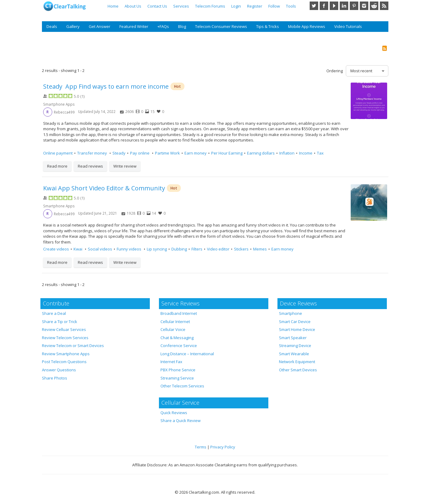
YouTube (334, 6)
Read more (57, 166)
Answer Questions (59, 370)
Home (113, 6)
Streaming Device (295, 346)
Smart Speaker (293, 338)
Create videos (56, 249)
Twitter (314, 6)
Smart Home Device (297, 329)
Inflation (287, 153)
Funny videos (129, 249)
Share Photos (55, 378)
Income (306, 153)
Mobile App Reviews (307, 26)
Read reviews (90, 166)
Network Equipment (297, 362)
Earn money (196, 153)
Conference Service (179, 346)
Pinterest (354, 6)
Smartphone (291, 313)
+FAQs (163, 26)
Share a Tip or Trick (60, 322)
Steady (119, 153)
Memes (260, 249)
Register (255, 6)
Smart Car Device (295, 322)
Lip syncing (157, 249)
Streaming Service (177, 378)
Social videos (100, 249)
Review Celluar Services (64, 329)
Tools (291, 6)
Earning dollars (261, 153)
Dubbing (179, 249)
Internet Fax (171, 362)
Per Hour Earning (227, 153)
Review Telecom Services (65, 338)
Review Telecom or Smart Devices (73, 346)
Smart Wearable (294, 354)
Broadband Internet (179, 313)
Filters (197, 249)
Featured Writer (134, 26)
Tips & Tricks (268, 26)
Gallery (73, 26)
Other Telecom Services (182, 386)
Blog (182, 26)
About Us (133, 6)
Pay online (140, 153)
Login (236, 6)
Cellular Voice (173, 329)
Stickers (241, 249)
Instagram (364, 6)
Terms (201, 447)
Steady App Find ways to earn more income (106, 86)
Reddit (374, 6)
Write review (125, 166)
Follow (274, 6)
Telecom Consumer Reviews (221, 26)
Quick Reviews (174, 413)
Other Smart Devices (298, 370)
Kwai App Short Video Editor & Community (104, 188)
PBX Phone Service (178, 370)
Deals (52, 26)
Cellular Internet (175, 322)
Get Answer (100, 26)
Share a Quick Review (181, 421)
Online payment (58, 153)
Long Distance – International (187, 354)
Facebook (324, 6)
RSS (384, 6)
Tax (320, 153)
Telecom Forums (210, 6)
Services (181, 6)
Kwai (78, 249)
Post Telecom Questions (64, 362)
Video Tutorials (348, 26)
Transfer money (93, 153)
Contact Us (157, 6)
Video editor (218, 249)
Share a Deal (54, 313)
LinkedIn (344, 6)
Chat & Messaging (177, 338)
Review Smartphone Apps (66, 354)
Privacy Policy (223, 447)
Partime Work (167, 153)
